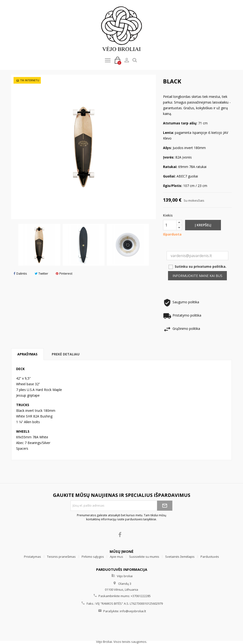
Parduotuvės (210, 557)
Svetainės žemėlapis (180, 557)
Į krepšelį (203, 225)
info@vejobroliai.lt (133, 611)
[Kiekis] (170, 225)
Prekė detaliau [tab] (66, 354)
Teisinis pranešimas (61, 557)
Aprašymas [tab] (27, 354)
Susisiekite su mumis (144, 557)
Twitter (41, 274)
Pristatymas (33, 557)
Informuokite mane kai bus (197, 276)
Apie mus (117, 557)
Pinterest (64, 274)
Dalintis (20, 274)
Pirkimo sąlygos (93, 557)
